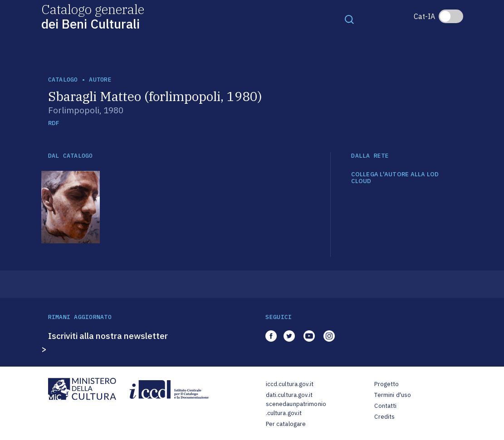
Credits (384, 417)
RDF (54, 123)
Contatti (385, 406)
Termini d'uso (393, 395)
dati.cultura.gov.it (289, 395)
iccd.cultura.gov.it (290, 384)
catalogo (63, 80)
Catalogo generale (93, 16)
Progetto (387, 384)
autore (100, 80)
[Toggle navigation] (349, 19)
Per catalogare (286, 424)
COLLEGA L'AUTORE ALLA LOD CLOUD (395, 178)
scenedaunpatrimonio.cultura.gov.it (296, 409)
